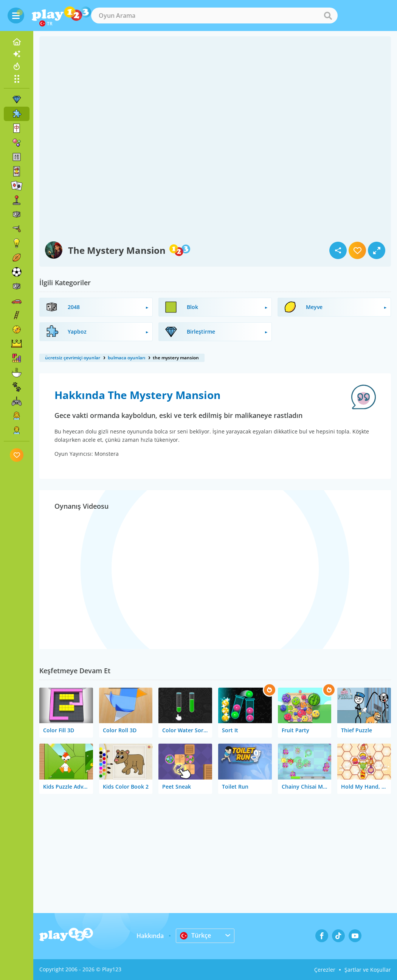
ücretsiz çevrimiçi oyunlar (73, 358)
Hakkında (150, 936)
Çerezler (325, 970)
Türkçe (195, 935)
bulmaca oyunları (126, 358)
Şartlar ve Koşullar (368, 970)
